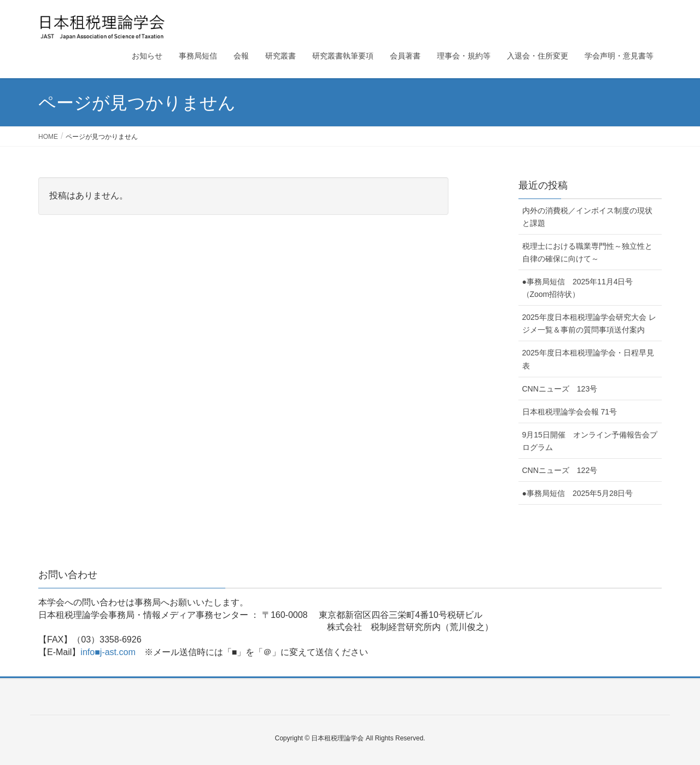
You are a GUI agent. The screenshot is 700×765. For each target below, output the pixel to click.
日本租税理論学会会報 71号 (570, 412)
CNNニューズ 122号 (560, 470)
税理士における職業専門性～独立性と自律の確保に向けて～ (587, 252)
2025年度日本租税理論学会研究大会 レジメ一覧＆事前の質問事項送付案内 (589, 323)
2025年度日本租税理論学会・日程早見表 (588, 359)
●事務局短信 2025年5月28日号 (578, 493)
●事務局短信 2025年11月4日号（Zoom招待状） (578, 288)
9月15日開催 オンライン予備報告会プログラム (590, 441)
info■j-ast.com (108, 652)
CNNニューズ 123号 (560, 389)
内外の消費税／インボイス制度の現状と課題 (587, 217)
